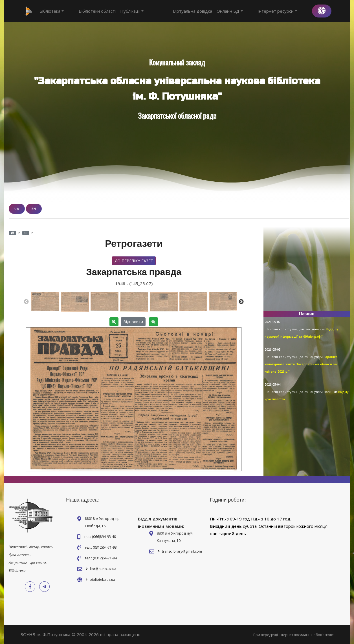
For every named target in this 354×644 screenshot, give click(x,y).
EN (34, 209)
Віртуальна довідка (213, 11)
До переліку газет (134, 261)
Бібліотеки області (87, 11)
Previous (26, 302)
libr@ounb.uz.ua (103, 569)
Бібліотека (52, 11)
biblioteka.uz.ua (102, 579)
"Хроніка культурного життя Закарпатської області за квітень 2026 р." (301, 364)
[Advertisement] (307, 271)
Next (241, 302)
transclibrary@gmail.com (182, 551)
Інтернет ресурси (288, 11)
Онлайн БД (250, 11)
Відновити (133, 321)
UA (17, 209)
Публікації (122, 11)
